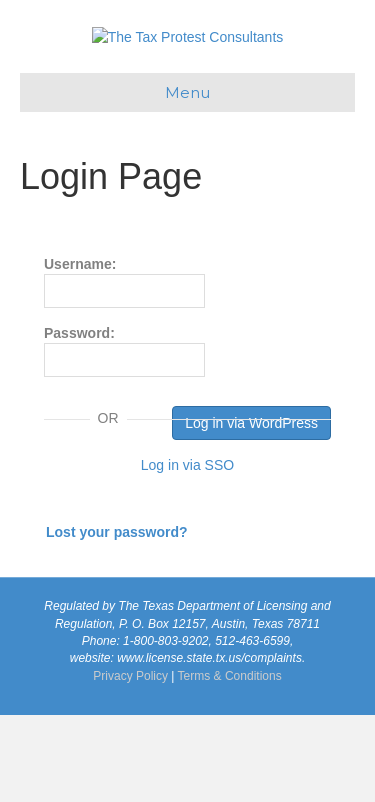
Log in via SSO (187, 552)
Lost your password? (117, 619)
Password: (124, 438)
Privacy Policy (130, 763)
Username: (124, 369)
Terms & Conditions (230, 763)
